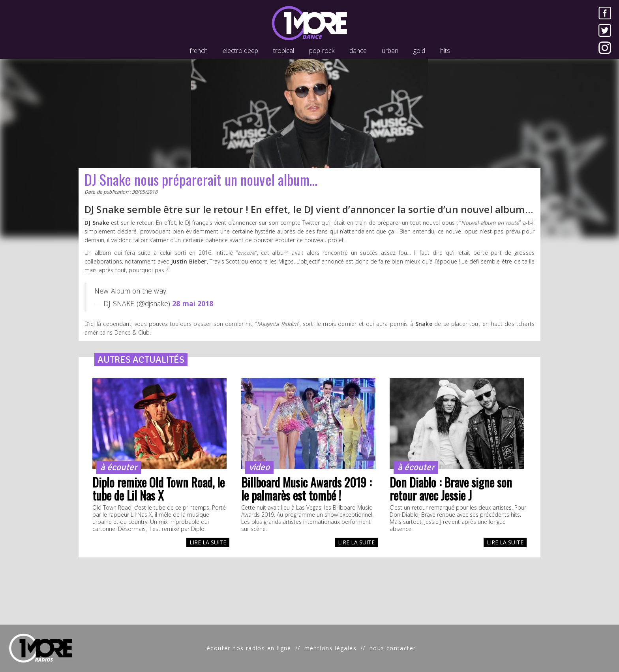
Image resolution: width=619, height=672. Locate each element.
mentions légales (330, 648)
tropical (284, 51)
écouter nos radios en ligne (249, 648)
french (199, 51)
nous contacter (393, 648)
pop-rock (322, 51)
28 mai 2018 (193, 303)
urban (390, 51)
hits (445, 51)
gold (419, 51)
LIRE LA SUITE (208, 542)
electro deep (240, 51)
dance (358, 51)
